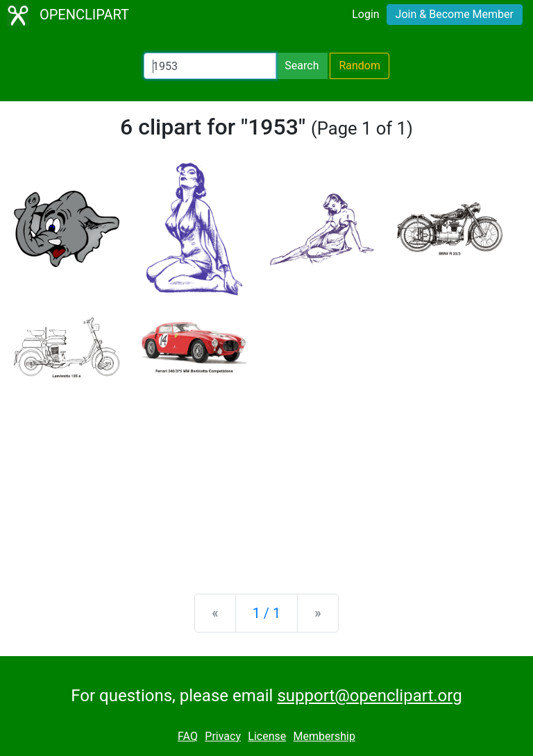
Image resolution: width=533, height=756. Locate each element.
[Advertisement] (266, 474)
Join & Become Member (455, 14)
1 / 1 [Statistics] (267, 613)
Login (365, 14)
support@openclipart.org (369, 696)
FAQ (188, 736)
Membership (324, 736)
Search (302, 66)
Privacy (223, 736)
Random (359, 66)
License (267, 736)
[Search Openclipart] (210, 66)
